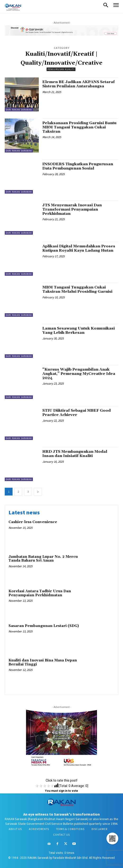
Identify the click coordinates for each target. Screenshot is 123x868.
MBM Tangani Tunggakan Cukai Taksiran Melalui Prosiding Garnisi (77, 289)
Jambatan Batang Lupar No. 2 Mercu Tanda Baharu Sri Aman (43, 559)
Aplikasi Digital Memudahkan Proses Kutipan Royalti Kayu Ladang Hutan (79, 248)
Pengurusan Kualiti (61, 69)
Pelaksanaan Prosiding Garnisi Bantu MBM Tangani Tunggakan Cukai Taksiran (79, 127)
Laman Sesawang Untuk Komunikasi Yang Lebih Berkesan (79, 330)
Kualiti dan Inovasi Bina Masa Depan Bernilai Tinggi (43, 662)
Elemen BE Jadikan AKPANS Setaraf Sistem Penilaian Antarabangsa (79, 84)
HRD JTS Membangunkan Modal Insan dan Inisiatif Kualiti (75, 454)
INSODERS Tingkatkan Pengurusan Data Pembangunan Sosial (78, 166)
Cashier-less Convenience (33, 522)
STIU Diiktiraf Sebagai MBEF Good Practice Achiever (77, 413)
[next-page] (38, 492)
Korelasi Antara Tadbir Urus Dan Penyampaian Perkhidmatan (40, 593)
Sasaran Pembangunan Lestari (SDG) (44, 626)
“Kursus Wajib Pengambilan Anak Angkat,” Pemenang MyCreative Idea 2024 (79, 374)
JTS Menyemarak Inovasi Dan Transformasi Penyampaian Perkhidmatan (72, 209)
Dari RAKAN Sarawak (19, 110)
